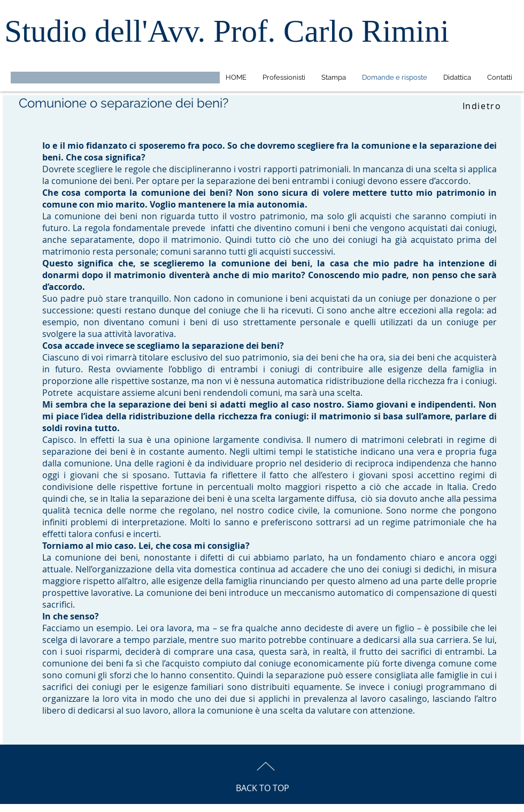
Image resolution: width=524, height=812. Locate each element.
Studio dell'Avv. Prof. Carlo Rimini (227, 31)
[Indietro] (483, 106)
